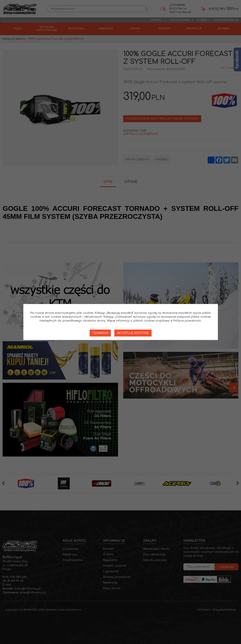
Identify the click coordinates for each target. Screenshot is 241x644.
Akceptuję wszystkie (133, 333)
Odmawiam (100, 333)
